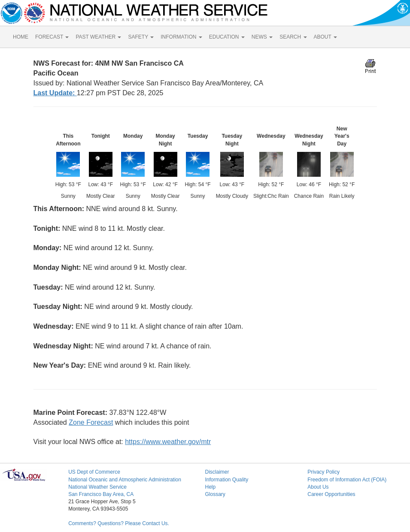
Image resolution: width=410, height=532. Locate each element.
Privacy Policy (323, 472)
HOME (21, 37)
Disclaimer (217, 472)
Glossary (215, 494)
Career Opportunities (331, 494)
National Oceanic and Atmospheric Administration (125, 480)
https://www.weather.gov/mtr (168, 442)
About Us (318, 487)
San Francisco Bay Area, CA (101, 494)
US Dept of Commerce (94, 472)
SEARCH (293, 37)
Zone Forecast (91, 422)
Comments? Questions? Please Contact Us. (119, 523)
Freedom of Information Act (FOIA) (347, 480)
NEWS (262, 37)
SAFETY (141, 37)
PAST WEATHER (98, 37)
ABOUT (325, 37)
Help (210, 487)
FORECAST (52, 37)
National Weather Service (97, 487)
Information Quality (226, 480)
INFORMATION (181, 37)
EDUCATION (227, 37)
